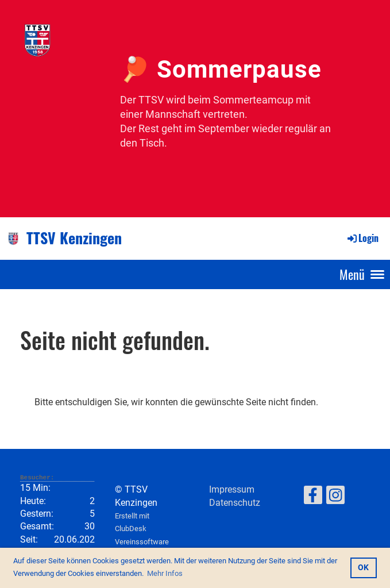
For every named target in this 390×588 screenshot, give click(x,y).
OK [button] (363, 568)
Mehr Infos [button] (165, 573)
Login (362, 238)
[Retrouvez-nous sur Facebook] (313, 498)
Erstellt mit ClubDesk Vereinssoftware (142, 529)
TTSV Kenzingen (74, 238)
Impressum (232, 489)
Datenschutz (235, 503)
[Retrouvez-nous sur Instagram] (335, 498)
